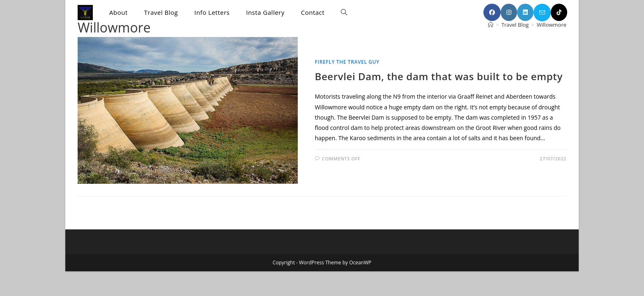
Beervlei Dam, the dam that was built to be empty (439, 76)
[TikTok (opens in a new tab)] (559, 12)
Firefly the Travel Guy (347, 62)
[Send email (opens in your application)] (542, 13)
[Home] (491, 25)
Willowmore (552, 25)
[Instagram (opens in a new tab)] (509, 12)
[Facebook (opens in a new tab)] (492, 12)
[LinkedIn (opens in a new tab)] (525, 12)
